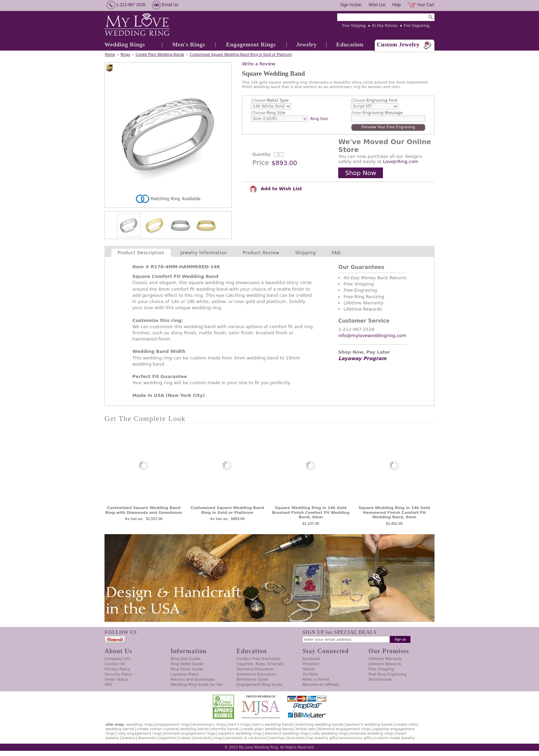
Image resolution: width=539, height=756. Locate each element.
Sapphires (168, 738)
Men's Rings (189, 45)
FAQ (336, 253)
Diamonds (147, 738)
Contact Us (115, 664)
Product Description (141, 253)
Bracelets (296, 738)
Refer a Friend (316, 679)
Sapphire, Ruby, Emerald (260, 664)
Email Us (170, 5)
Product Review (261, 253)
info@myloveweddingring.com (372, 336)
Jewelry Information (204, 253)
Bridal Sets (306, 729)
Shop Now (361, 173)
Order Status (117, 679)
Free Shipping (354, 25)
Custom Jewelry (398, 45)
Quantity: (262, 154)
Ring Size (268, 113)
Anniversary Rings (209, 725)
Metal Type (270, 100)
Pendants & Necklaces (246, 738)
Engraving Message (377, 113)
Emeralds (202, 738)
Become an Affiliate (321, 685)
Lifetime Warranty (385, 659)
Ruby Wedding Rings (330, 733)
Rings (125, 55)
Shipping (306, 253)
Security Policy (118, 674)
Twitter (309, 669)
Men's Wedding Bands (273, 725)
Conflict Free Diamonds (258, 659)
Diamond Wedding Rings (287, 733)
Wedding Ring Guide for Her (197, 685)
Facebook (311, 659)
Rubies (185, 738)
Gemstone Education (256, 674)
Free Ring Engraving (388, 674)
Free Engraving (417, 25)
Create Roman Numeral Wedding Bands (173, 729)
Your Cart (426, 5)
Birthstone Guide (252, 679)
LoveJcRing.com (401, 161)
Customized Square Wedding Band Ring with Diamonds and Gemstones (144, 510)
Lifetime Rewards (385, 664)
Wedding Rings (125, 45)
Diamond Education (255, 669)
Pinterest (311, 664)
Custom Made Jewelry (395, 738)
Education (350, 45)
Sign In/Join (351, 5)
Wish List (377, 5)
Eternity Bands (225, 729)
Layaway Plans (184, 674)
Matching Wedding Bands (320, 725)
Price (261, 163)
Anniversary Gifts (356, 738)
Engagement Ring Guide (260, 685)
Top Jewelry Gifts (322, 738)
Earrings (277, 738)
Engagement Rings (251, 45)
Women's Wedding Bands (370, 725)
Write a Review (259, 64)
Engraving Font (374, 100)
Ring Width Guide (187, 664)
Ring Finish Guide (187, 669)
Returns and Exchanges (193, 679)
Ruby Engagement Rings (139, 733)
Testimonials (380, 679)
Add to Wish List (275, 189)
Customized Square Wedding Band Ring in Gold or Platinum (241, 55)
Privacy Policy (117, 669)
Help (397, 5)
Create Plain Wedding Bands (160, 55)
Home (110, 55)
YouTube (310, 674)
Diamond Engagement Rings (344, 729)
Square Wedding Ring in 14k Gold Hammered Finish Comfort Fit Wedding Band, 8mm (394, 513)
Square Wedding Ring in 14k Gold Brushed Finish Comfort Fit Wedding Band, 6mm (311, 513)
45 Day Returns (385, 25)
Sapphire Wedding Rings (240, 733)
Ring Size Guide (185, 659)
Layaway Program (362, 358)
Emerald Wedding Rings (372, 733)
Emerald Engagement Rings (190, 733)
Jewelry (306, 45)
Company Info (118, 659)
